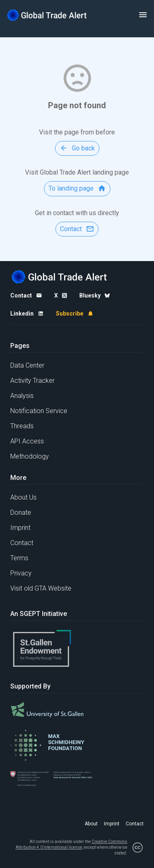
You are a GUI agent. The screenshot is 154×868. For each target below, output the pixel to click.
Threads (22, 426)
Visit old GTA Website (41, 588)
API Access (27, 441)
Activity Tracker (32, 381)
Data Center (27, 365)
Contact (22, 543)
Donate (21, 512)
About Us (23, 497)
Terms (19, 558)
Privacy (21, 573)
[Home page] (47, 15)
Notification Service (39, 411)
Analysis (22, 396)
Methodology (30, 456)
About (91, 824)
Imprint (20, 528)
